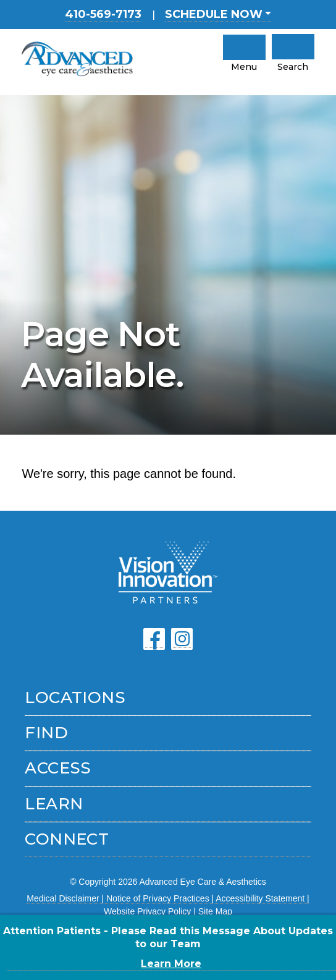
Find (46, 733)
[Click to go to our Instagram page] (182, 639)
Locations (75, 697)
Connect (67, 839)
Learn (54, 804)
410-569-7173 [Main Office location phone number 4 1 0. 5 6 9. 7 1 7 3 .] (103, 14)
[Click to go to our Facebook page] (154, 639)
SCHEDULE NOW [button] (214, 14)
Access (58, 768)
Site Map (215, 911)
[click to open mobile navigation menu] (244, 47)
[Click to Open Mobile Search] (293, 47)
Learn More (171, 964)
